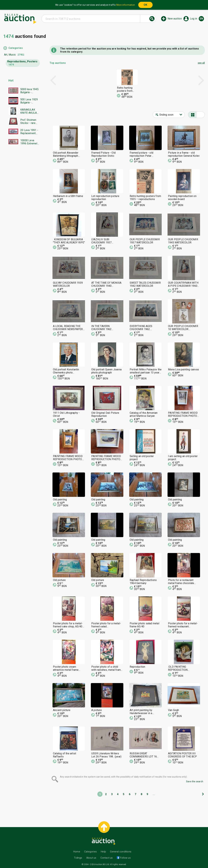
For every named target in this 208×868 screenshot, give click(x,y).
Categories (16, 48)
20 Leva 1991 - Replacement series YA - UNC (30, 132)
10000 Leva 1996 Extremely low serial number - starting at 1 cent (29, 142)
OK (145, 5)
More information (126, 5)
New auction (175, 19)
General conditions (121, 852)
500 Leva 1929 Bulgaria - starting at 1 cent (29, 101)
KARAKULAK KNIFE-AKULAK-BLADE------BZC (30, 111)
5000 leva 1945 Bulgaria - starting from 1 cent (29, 91)
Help (103, 852)
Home (77, 852)
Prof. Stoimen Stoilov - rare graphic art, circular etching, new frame (29, 121)
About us (91, 858)
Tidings (78, 858)
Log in (194, 19)
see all (201, 63)
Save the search (195, 781)
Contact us (107, 858)
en (201, 19)
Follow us (125, 858)
